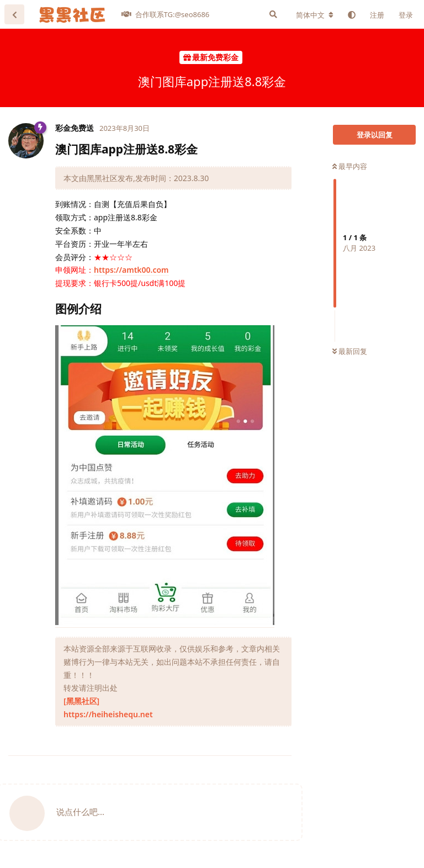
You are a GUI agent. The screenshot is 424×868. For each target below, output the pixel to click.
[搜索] (273, 14)
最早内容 (350, 166)
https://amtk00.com (131, 270)
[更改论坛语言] (315, 15)
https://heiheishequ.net (108, 714)
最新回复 (350, 351)
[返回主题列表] (14, 14)
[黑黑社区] (81, 701)
